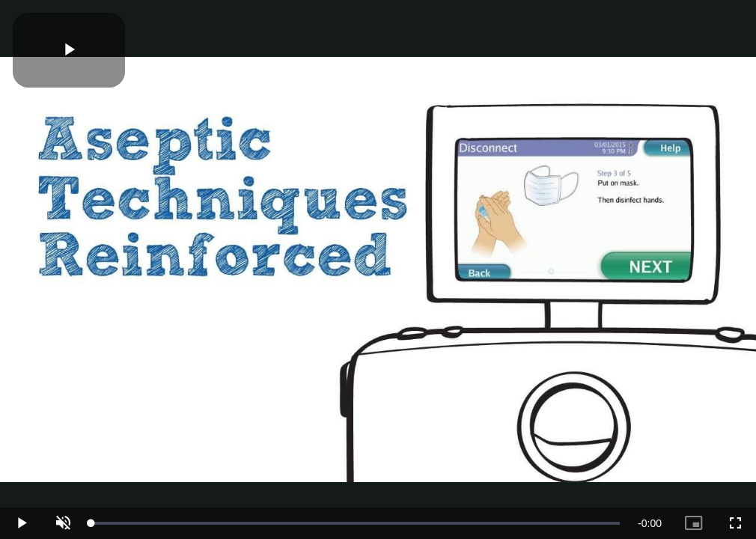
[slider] (356, 523)
